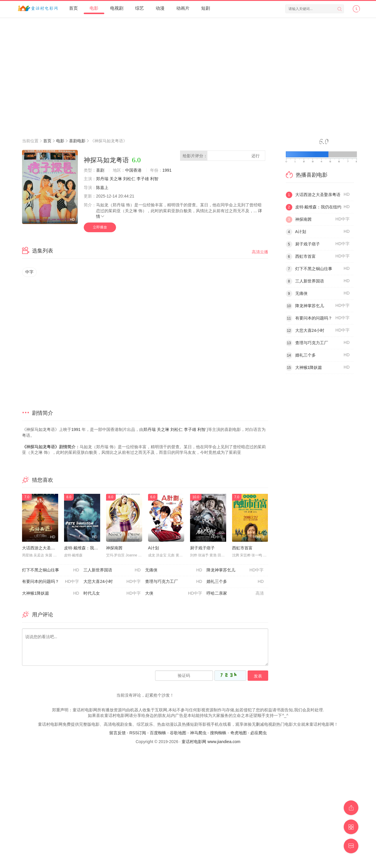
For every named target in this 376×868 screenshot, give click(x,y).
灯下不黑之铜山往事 (51, 570)
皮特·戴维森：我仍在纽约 (87, 548)
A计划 (153, 548)
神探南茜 (114, 548)
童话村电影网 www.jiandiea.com (211, 742)
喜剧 (100, 170)
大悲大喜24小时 (112, 582)
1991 (167, 170)
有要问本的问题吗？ (51, 582)
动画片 (183, 8)
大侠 (174, 593)
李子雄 (143, 179)
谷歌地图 (178, 733)
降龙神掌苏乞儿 (235, 570)
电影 (94, 8)
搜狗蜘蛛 (218, 733)
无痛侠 (174, 570)
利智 (154, 179)
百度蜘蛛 (158, 733)
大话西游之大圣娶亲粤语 (45, 548)
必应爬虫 (258, 733)
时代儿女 (112, 593)
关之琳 (116, 179)
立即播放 (100, 227)
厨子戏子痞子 (202, 548)
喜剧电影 (77, 141)
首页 (73, 8)
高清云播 (260, 252)
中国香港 (133, 170)
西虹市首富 (242, 548)
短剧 (206, 8)
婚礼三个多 (235, 582)
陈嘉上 (102, 188)
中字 (29, 272)
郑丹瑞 (102, 179)
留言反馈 (117, 733)
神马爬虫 (198, 733)
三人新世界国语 (112, 570)
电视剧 (117, 8)
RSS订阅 (138, 733)
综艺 (140, 8)
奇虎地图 (239, 733)
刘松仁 (129, 179)
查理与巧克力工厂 (174, 582)
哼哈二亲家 (235, 593)
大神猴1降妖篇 (51, 593)
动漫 (160, 8)
